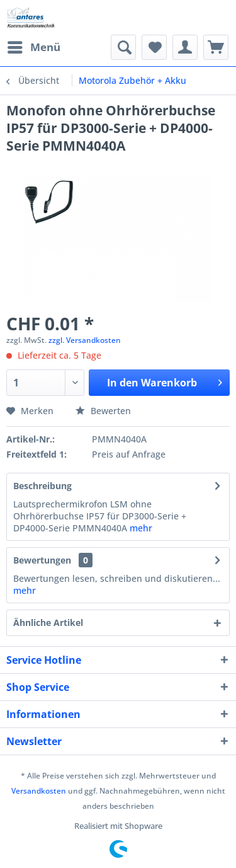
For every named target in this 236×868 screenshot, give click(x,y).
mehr (141, 528)
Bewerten (103, 411)
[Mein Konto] (185, 47)
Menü (34, 46)
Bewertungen (42, 560)
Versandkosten (39, 791)
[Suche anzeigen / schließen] (123, 47)
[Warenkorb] (216, 47)
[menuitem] (33, 47)
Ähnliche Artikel (48, 622)
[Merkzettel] (154, 47)
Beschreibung (42, 486)
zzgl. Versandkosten (85, 340)
